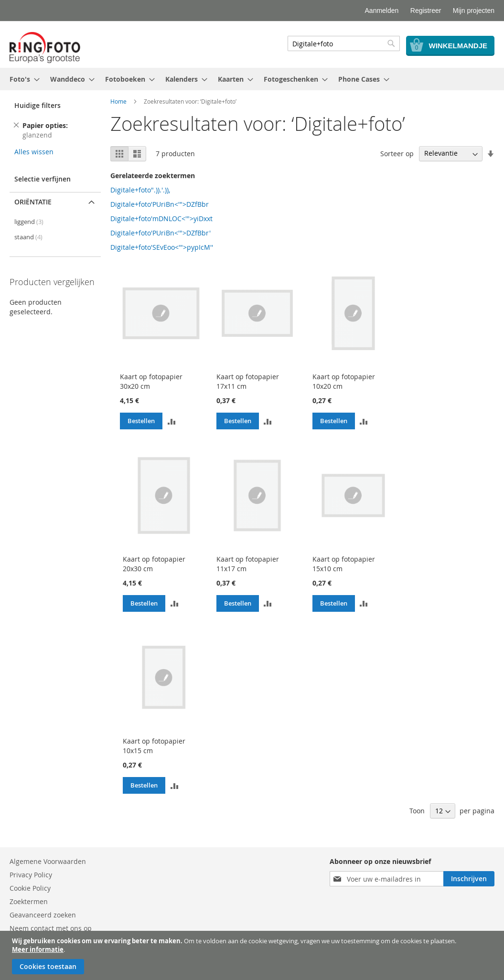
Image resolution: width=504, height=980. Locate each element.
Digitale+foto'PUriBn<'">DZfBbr (160, 204)
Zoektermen (29, 901)
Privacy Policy (31, 875)
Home (118, 101)
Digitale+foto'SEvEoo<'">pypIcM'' (162, 247)
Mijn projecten (474, 11)
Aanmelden (382, 11)
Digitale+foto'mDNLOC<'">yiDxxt (161, 218)
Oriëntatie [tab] (33, 202)
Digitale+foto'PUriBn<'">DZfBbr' (161, 233)
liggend (29, 222)
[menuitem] (22, 79)
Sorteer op (397, 153)
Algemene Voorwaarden (48, 861)
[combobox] (344, 43)
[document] (253, 955)
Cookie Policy (30, 888)
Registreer (426, 11)
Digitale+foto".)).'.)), (140, 190)
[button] (172, 421)
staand (28, 237)
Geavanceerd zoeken (43, 915)
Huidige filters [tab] (38, 105)
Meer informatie (38, 949)
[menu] (252, 79)
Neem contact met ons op (51, 928)
